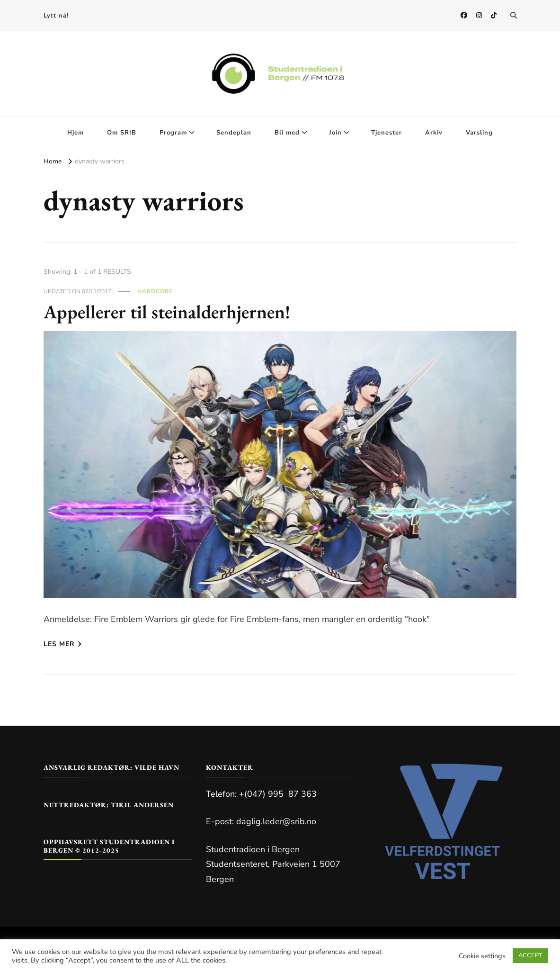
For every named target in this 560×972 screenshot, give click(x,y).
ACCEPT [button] (530, 955)
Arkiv (434, 133)
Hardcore (155, 291)
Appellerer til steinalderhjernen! (167, 312)
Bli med (287, 133)
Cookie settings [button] (482, 956)
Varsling (479, 133)
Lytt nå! (56, 16)
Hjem (76, 133)
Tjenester (387, 133)
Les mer (63, 644)
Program (173, 133)
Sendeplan (234, 133)
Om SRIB (122, 133)
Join (335, 133)
